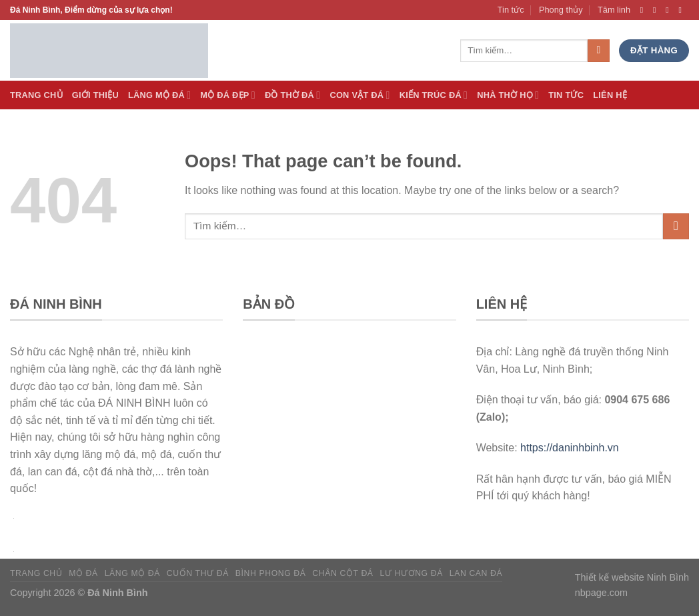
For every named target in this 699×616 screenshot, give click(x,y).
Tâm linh (614, 10)
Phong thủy (561, 10)
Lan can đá (476, 573)
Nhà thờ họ (508, 95)
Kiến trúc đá (434, 95)
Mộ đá (83, 573)
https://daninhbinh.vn (570, 448)
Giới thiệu (95, 95)
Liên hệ (610, 95)
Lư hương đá (411, 573)
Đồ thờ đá (293, 95)
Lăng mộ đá (132, 573)
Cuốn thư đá (198, 573)
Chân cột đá (342, 573)
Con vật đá (360, 95)
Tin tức (511, 10)
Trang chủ (36, 573)
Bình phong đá (271, 573)
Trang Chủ (36, 95)
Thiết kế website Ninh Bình (632, 577)
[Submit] (676, 226)
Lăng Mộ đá (159, 95)
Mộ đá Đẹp (228, 95)
